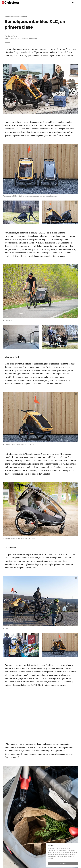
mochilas (50, 122)
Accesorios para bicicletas (15, 17)
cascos (26, 122)
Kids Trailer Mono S (27, 243)
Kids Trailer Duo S (48, 243)
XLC (48, 374)
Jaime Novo (12, 36)
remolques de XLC (13, 129)
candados (37, 122)
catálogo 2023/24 (39, 233)
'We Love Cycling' (62, 132)
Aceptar (63, 864)
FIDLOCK (38, 685)
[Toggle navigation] (78, 3)
